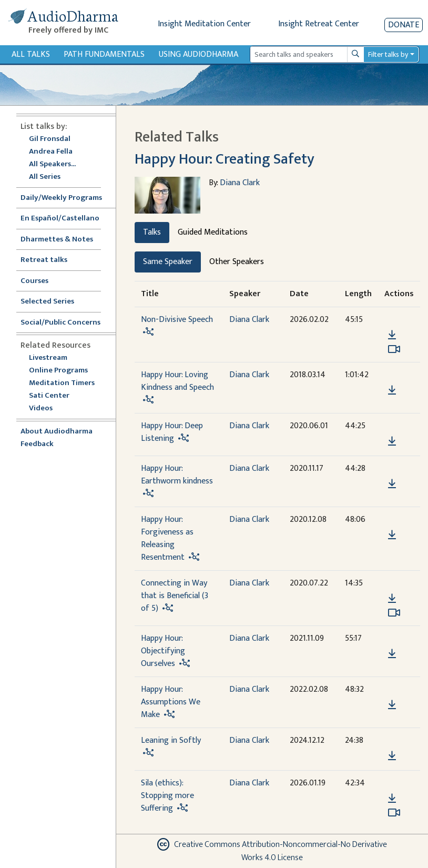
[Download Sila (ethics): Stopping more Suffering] (392, 799)
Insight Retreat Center (319, 24)
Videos (46, 408)
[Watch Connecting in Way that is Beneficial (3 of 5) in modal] (394, 613)
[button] (392, 320)
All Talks (31, 54)
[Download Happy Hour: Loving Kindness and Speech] (392, 390)
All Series (45, 177)
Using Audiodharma (198, 54)
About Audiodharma (57, 432)
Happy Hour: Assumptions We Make (171, 702)
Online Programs (58, 371)
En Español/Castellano (60, 219)
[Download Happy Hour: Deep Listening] (392, 441)
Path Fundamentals (104, 54)
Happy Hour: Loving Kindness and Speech (177, 381)
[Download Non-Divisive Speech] (392, 335)
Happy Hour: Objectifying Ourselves (163, 651)
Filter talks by (388, 54)
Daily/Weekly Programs (67, 198)
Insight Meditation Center (204, 24)
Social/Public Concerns (60, 323)
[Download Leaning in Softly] (392, 756)
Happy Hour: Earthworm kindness (177, 475)
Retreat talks (44, 260)
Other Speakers (237, 262)
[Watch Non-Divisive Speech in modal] (394, 349)
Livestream (48, 358)
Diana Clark (240, 183)
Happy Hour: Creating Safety (225, 159)
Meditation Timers (62, 383)
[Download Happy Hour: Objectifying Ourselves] (392, 654)
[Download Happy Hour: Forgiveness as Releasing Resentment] (392, 535)
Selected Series (54, 302)
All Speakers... (52, 164)
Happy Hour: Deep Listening (172, 432)
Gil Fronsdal (50, 139)
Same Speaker (168, 262)
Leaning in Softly (171, 740)
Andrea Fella (51, 152)
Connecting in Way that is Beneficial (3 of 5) (175, 596)
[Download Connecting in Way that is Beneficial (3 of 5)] (392, 599)
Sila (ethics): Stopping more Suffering (167, 796)
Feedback (37, 444)
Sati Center (49, 396)
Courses (34, 281)
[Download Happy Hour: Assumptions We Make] (392, 705)
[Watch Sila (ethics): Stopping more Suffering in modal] (394, 813)
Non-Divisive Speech (177, 320)
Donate (404, 25)
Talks (152, 232)
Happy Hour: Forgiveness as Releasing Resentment (167, 538)
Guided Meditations (213, 232)
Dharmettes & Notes (57, 240)
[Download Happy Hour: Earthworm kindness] (392, 484)
